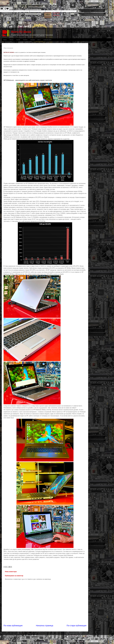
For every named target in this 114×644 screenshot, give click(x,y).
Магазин (11, 40)
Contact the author (48, 40)
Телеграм (33, 40)
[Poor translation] (7, 9)
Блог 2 (39, 40)
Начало (5, 40)
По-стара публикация (77, 626)
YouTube (18, 40)
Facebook (25, 40)
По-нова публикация (13, 626)
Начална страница (45, 626)
